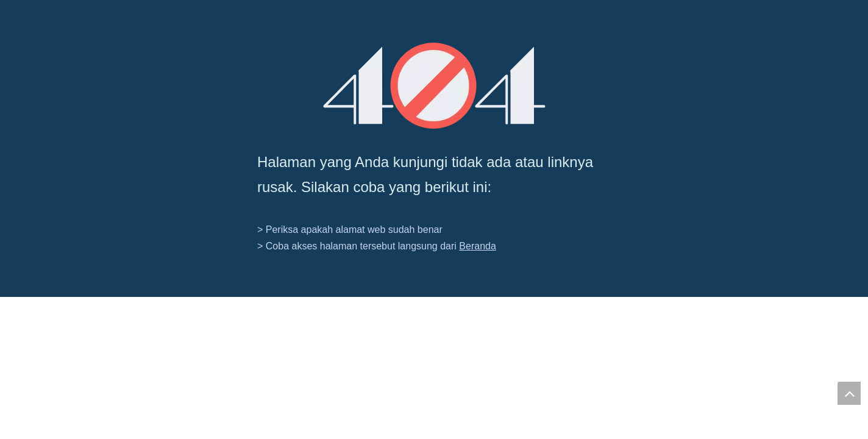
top (849, 393)
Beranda (478, 246)
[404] (434, 86)
